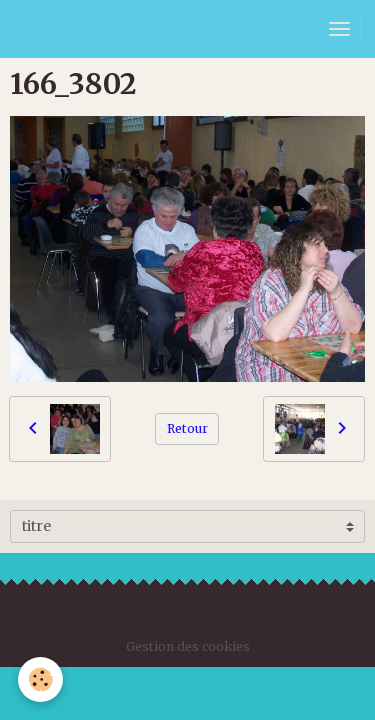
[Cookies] (40, 679)
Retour (187, 428)
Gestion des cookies (188, 646)
